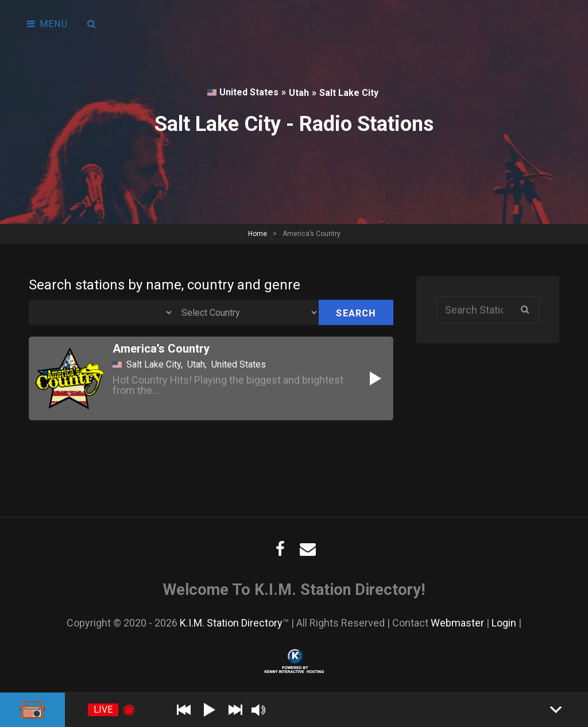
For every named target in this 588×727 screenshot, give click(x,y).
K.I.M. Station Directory (231, 623)
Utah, (197, 365)
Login (504, 623)
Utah (299, 93)
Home (258, 234)
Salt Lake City (349, 93)
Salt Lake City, (154, 365)
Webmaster (457, 623)
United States (243, 92)
